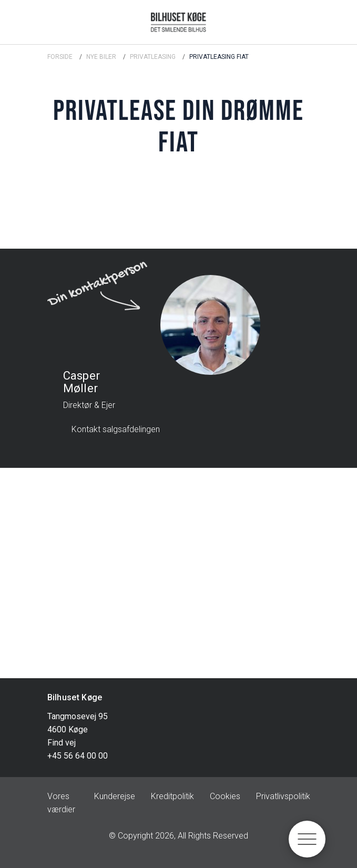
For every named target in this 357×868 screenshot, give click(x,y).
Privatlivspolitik (283, 796)
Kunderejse (115, 796)
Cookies (225, 796)
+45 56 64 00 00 (78, 756)
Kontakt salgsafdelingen (116, 429)
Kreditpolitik (172, 796)
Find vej (62, 743)
